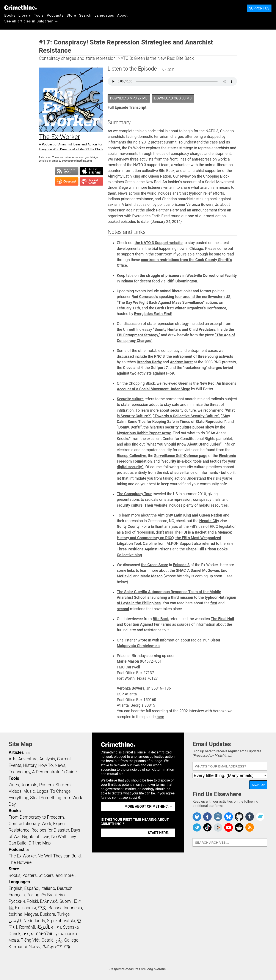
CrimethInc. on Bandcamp (260, 817)
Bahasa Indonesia (65, 908)
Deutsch (65, 888)
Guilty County (128, 526)
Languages (104, 15)
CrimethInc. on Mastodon (197, 817)
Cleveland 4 (133, 368)
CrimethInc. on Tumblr (250, 817)
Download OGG (173, 98)
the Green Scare (155, 565)
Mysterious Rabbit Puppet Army (144, 433)
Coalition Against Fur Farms (148, 624)
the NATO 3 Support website (159, 243)
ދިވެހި (59, 940)
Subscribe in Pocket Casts (91, 181)
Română (27, 927)
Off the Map (40, 843)
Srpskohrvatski (61, 921)
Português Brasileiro (45, 895)
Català (48, 940)
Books (10, 15)
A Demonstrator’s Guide (54, 772)
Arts (13, 759)
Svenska (71, 927)
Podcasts (55, 15)
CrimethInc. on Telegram (197, 827)
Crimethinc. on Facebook (207, 817)
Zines (14, 785)
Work (46, 824)
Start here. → (160, 833)
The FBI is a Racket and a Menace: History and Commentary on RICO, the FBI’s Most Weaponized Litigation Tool (175, 538)
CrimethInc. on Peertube (218, 827)
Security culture (130, 399)
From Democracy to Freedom (36, 817)
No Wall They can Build (59, 856)
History (30, 765)
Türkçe (63, 914)
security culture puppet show (189, 427)
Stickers (63, 785)
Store (71, 15)
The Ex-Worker (22, 856)
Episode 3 (181, 565)
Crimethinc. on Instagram (218, 817)
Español (32, 888)
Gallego (71, 940)
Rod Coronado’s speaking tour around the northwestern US (181, 297)
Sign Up (258, 785)
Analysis (47, 759)
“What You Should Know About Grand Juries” (183, 444)
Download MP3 (129, 98)
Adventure (28, 759)
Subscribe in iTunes (91, 171)
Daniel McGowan (205, 570)
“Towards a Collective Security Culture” (186, 416)
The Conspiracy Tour (134, 494)
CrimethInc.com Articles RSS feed (250, 827)
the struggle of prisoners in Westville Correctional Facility (188, 276)
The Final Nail (223, 619)
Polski (32, 901)
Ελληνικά (49, 901)
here (160, 717)
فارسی (15, 921)
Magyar (31, 914)
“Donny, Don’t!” (129, 427)
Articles (16, 752)
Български (26, 908)
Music (29, 791)
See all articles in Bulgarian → (31, 21)
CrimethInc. (20, 8)
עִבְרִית (28, 934)
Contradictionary (24, 824)
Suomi (66, 901)
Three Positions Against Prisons (144, 549)
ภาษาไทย (45, 934)
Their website (156, 505)
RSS (27, 753)
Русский (17, 901)
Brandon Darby (149, 362)
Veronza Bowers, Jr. (134, 688)
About (122, 15)
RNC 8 (159, 356)
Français (17, 895)
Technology (19, 772)
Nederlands (34, 921)
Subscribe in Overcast (67, 181)
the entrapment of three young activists (200, 356)
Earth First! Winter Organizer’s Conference (191, 308)
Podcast (16, 849)
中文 (42, 908)
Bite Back (161, 619)
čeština (15, 914)
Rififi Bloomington (182, 281)
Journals (29, 785)
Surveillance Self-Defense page (181, 456)
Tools (39, 15)
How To (46, 765)
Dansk (15, 934)
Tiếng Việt (30, 940)
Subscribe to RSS (67, 171)
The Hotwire (20, 862)
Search (85, 15)
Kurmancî (18, 947)
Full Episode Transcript (127, 107)
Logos (42, 791)
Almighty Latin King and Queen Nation (190, 515)
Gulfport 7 (159, 368)
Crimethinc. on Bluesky (229, 817)
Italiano (48, 888)
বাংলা (56, 927)
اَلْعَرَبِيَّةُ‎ (43, 927)
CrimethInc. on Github (239, 817)
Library (25, 15)
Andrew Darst (181, 362)
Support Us (259, 8)
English (16, 888)
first (214, 603)
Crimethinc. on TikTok (207, 827)
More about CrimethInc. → (149, 806)
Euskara (48, 914)
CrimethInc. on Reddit (239, 827)
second (123, 609)
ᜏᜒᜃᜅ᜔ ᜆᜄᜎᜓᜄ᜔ (56, 947)
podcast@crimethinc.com (77, 161)
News (60, 765)
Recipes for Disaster (50, 830)
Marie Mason (151, 576)
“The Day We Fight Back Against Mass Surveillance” (161, 303)
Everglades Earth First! (153, 314)
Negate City (209, 521)
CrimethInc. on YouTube (229, 827)
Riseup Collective (132, 456)
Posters (46, 785)
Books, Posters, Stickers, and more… (42, 875)
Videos (15, 791)
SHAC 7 (183, 570)
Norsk (34, 947)
